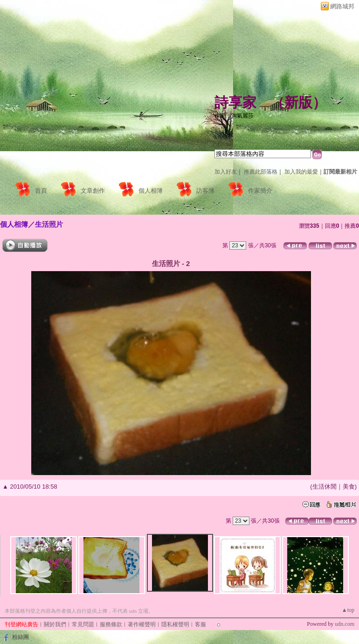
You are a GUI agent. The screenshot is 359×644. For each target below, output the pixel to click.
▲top (348, 610)
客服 (200, 624)
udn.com (345, 624)
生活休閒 (324, 486)
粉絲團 (21, 637)
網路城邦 (342, 6)
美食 (349, 486)
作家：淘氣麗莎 (234, 116)
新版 (298, 102)
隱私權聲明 (175, 624)
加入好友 (226, 172)
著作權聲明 (142, 624)
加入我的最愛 (301, 172)
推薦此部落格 (261, 172)
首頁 (41, 191)
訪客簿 (205, 191)
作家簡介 (260, 191)
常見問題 (83, 624)
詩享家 (235, 102)
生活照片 (49, 224)
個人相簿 (151, 191)
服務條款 (111, 624)
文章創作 (93, 191)
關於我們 (55, 624)
